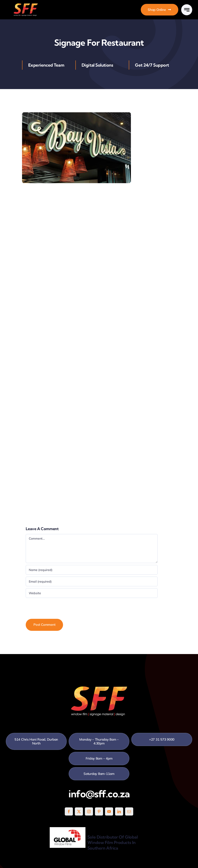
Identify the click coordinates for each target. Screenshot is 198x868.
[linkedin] (119, 811)
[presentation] (55, 607)
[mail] (129, 811)
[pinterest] (99, 811)
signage (97, 227)
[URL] (92, 593)
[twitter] (79, 811)
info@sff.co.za (99, 794)
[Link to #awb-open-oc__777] (187, 10)
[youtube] (109, 811)
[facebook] (69, 811)
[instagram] (89, 811)
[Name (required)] (92, 570)
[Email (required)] (92, 581)
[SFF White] (26, 5)
